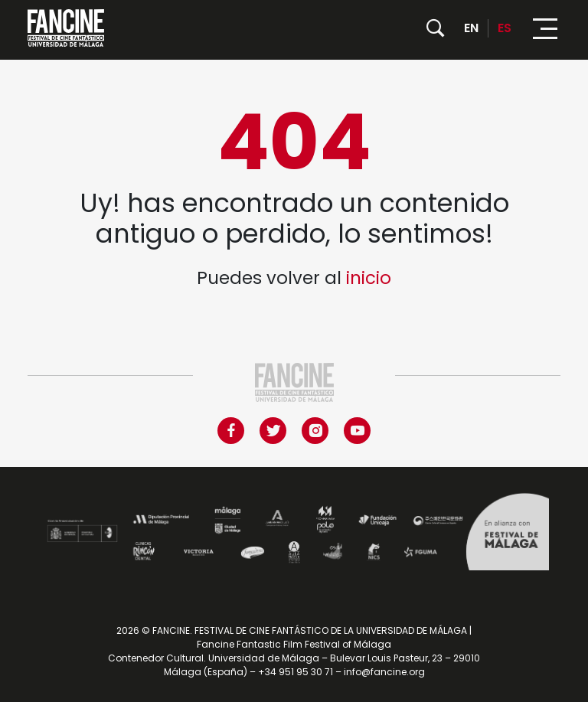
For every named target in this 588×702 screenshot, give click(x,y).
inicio (369, 278)
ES (505, 28)
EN (471, 28)
